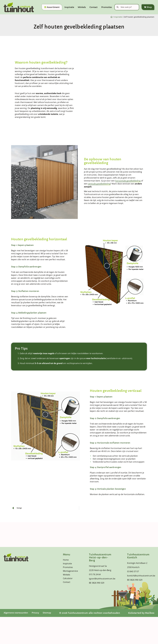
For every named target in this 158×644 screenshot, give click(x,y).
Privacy (37, 613)
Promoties (107, 7)
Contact (94, 7)
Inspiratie (69, 7)
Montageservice (69, 571)
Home (66, 560)
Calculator (68, 578)
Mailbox (150, 613)
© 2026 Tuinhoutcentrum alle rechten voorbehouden (91, 613)
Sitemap (49, 613)
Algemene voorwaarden (16, 613)
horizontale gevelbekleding (128, 181)
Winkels (82, 7)
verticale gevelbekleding (99, 184)
